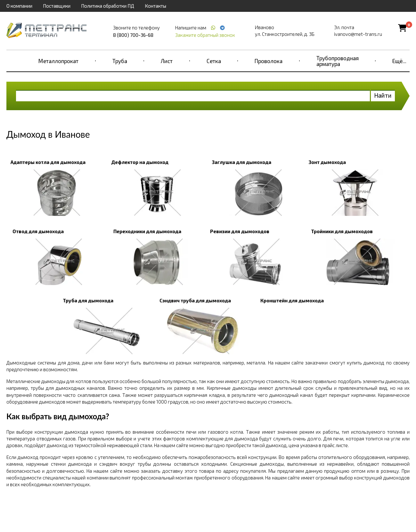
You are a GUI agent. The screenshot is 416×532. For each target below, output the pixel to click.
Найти (383, 95)
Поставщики (57, 6)
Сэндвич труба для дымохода (195, 300)
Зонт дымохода (327, 162)
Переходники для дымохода (147, 231)
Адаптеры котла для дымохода (48, 162)
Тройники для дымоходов (342, 231)
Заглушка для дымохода (242, 162)
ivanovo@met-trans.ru (358, 34)
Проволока (269, 61)
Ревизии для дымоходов (240, 231)
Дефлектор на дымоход (140, 162)
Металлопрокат (58, 61)
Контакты (155, 6)
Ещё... (399, 61)
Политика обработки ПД (108, 6)
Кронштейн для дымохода (292, 300)
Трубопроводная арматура (338, 61)
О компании (19, 6)
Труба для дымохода (88, 300)
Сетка (214, 61)
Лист (167, 61)
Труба (120, 61)
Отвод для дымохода (38, 231)
